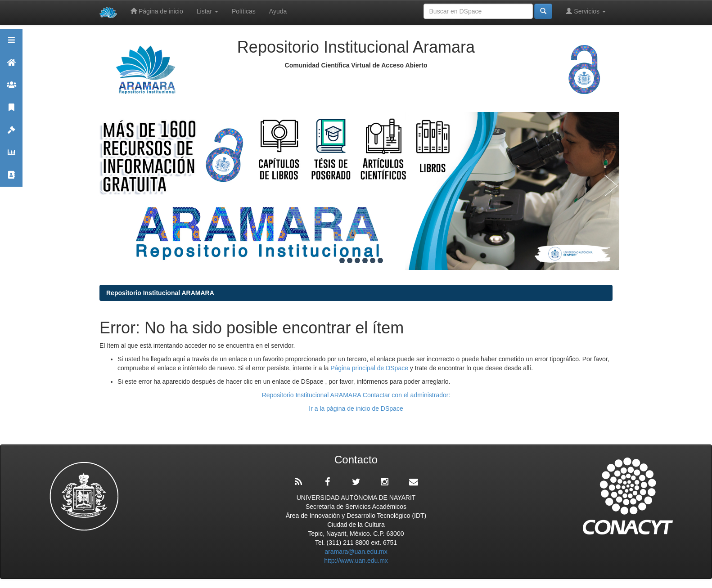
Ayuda (278, 11)
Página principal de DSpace (370, 368)
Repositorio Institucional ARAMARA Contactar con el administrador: (356, 395)
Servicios (586, 11)
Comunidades (11, 89)
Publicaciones (11, 111)
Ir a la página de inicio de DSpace (356, 408)
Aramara (11, 66)
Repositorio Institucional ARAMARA (160, 293)
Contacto (11, 179)
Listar (207, 11)
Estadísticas (11, 156)
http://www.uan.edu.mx (356, 561)
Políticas (244, 11)
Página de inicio (157, 11)
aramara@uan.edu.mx (356, 552)
